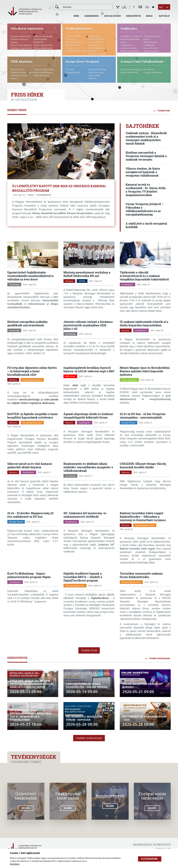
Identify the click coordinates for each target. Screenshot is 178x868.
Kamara (31, 195)
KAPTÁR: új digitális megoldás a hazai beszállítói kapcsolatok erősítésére (32, 416)
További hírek (164, 111)
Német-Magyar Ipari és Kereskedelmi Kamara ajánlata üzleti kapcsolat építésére (145, 371)
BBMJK (149, 16)
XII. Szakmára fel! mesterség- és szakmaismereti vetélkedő (85, 515)
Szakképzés (127, 284)
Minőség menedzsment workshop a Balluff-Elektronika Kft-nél (87, 274)
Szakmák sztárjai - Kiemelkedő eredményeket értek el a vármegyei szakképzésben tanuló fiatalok (146, 138)
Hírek (76, 16)
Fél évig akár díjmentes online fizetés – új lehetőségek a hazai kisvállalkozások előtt (32, 371)
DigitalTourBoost (100, 598)
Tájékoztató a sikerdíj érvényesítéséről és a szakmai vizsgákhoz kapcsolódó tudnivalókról (144, 276)
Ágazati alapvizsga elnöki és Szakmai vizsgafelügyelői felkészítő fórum (88, 416)
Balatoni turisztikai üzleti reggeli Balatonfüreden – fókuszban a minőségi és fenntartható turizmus (143, 517)
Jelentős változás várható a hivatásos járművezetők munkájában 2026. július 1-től (88, 325)
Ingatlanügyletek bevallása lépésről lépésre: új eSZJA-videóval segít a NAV (89, 369)
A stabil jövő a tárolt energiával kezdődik (146, 225)
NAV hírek (70, 376)
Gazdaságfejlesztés (44, 195)
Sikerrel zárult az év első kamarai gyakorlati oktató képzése (30, 465)
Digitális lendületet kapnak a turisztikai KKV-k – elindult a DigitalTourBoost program (83, 577)
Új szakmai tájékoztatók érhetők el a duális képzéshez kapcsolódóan (144, 323)
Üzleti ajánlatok (129, 380)
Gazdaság (14, 284)
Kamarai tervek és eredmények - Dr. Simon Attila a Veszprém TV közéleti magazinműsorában (146, 190)
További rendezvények (160, 658)
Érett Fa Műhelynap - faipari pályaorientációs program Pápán (29, 575)
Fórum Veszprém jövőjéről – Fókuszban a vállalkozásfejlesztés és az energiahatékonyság (145, 209)
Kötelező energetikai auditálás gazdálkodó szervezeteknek (27, 323)
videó (75, 385)
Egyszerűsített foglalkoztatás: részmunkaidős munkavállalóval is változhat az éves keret (30, 276)
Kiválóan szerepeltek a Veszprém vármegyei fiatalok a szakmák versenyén (146, 156)
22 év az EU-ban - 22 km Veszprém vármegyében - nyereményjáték (143, 416)
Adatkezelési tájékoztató (152, 845)
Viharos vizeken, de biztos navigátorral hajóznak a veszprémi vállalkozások (143, 172)
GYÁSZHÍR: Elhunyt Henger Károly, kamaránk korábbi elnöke (143, 465)
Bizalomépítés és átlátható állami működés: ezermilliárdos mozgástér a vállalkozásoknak (88, 467)
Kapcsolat (165, 16)
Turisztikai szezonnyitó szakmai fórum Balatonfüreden (141, 575)
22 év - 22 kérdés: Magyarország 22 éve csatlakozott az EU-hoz (30, 515)
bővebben (15, 864)
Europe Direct (128, 423)
